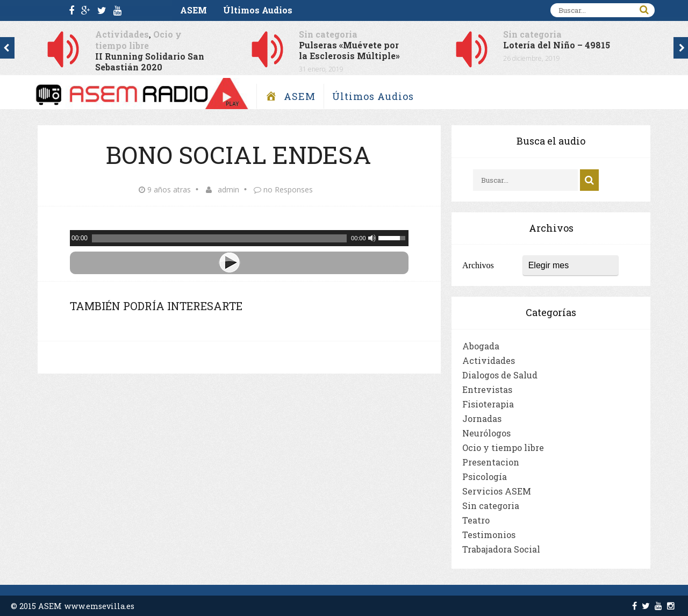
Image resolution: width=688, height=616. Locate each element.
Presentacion (491, 462)
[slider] (219, 238)
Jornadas (482, 418)
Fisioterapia (488, 404)
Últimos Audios (258, 10)
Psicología (485, 477)
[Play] (239, 263)
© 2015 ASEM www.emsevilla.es (73, 606)
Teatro (476, 520)
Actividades (122, 34)
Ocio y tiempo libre (138, 40)
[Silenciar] (372, 238)
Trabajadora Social (501, 549)
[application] (239, 238)
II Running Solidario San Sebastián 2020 (150, 62)
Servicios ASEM (497, 491)
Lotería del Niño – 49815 (557, 45)
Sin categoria (328, 34)
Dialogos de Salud (500, 375)
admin (228, 189)
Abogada (481, 346)
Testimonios (489, 535)
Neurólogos (486, 433)
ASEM (193, 10)
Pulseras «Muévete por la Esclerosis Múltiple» (349, 50)
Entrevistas (487, 389)
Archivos (478, 265)
